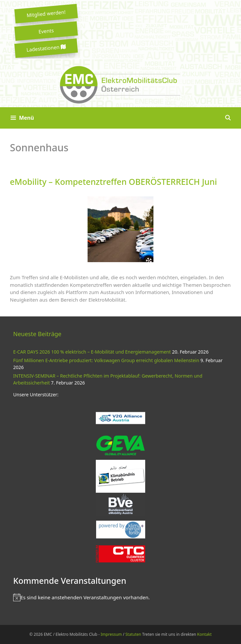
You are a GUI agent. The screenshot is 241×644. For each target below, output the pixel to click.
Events (46, 31)
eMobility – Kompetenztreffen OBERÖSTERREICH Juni (113, 182)
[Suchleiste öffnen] (228, 118)
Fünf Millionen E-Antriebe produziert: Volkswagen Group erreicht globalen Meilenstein (106, 360)
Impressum (111, 634)
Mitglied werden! (46, 13)
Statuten (133, 634)
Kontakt (204, 634)
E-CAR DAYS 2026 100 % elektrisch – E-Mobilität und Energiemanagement (92, 352)
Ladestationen (46, 48)
